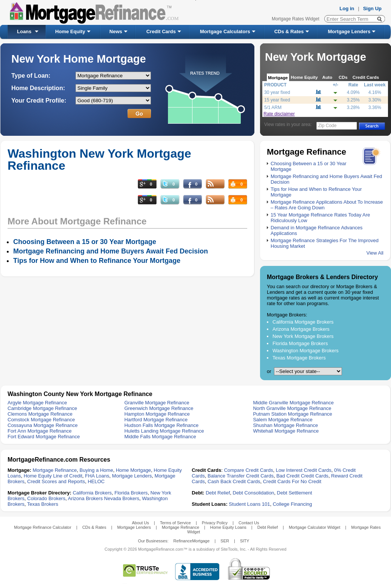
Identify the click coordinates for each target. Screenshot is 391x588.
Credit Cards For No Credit (292, 481)
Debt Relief (218, 493)
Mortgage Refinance (55, 470)
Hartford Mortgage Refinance (156, 420)
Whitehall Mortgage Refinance (286, 431)
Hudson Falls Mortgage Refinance (161, 425)
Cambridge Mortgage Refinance (42, 408)
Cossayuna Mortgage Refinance (43, 425)
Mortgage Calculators (225, 31)
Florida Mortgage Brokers (300, 343)
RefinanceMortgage (191, 541)
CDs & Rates (289, 31)
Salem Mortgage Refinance (283, 420)
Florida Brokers (131, 493)
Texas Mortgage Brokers (299, 358)
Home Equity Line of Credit (53, 476)
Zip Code (327, 126)
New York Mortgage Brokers (303, 336)
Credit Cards (161, 31)
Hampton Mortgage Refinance (157, 414)
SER (225, 541)
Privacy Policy (215, 523)
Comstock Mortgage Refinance (41, 420)
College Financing (292, 504)
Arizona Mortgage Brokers (301, 329)
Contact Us (249, 523)
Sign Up (372, 8)
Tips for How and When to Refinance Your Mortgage (97, 261)
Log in (347, 8)
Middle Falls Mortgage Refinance (160, 437)
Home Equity (70, 31)
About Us (140, 523)
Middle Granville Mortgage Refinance (293, 403)
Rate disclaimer (279, 114)
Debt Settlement (295, 493)
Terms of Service (175, 523)
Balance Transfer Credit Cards (241, 476)
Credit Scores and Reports (56, 481)
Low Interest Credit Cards (304, 470)
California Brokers (92, 493)
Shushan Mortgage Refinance (285, 425)
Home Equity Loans (228, 527)
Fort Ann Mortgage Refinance (40, 431)
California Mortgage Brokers (303, 322)
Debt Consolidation (254, 493)
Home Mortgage (133, 470)
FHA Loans (97, 476)
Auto (327, 77)
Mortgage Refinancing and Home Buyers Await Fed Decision (111, 251)
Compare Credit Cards (248, 470)
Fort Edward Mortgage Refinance (44, 437)
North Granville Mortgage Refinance (292, 408)
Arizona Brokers (85, 498)
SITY (245, 541)
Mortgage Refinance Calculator (43, 527)
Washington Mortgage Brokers (306, 351)
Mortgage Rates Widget (296, 19)
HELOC (96, 481)
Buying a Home (96, 470)
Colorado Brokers (46, 498)
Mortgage (278, 78)
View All (375, 253)
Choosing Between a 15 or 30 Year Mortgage (85, 242)
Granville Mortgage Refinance (157, 403)
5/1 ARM (273, 107)
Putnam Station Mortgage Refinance (292, 414)
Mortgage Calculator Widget (314, 527)
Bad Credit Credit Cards (302, 476)
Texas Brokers (43, 504)
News (116, 31)
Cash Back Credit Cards (234, 481)
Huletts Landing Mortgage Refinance (164, 431)
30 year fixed (277, 92)
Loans (24, 31)
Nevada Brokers (122, 498)
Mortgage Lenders (349, 31)
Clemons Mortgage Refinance (40, 414)
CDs (343, 77)
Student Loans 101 (249, 504)
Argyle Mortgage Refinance (37, 403)
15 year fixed (277, 100)
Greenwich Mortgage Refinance (159, 408)
